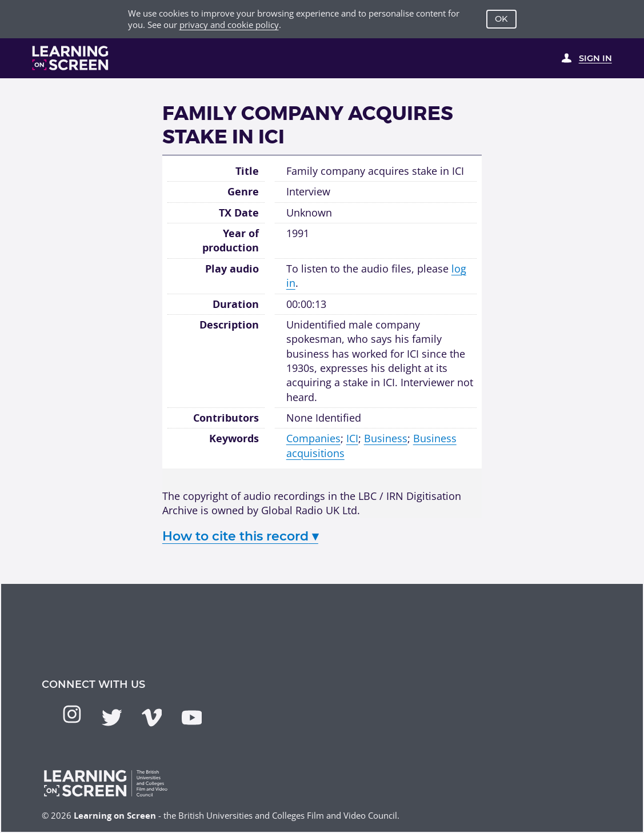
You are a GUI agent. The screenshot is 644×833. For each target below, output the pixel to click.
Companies (313, 438)
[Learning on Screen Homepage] (71, 58)
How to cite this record (240, 536)
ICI (352, 438)
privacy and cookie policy (229, 25)
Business (386, 438)
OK (501, 19)
